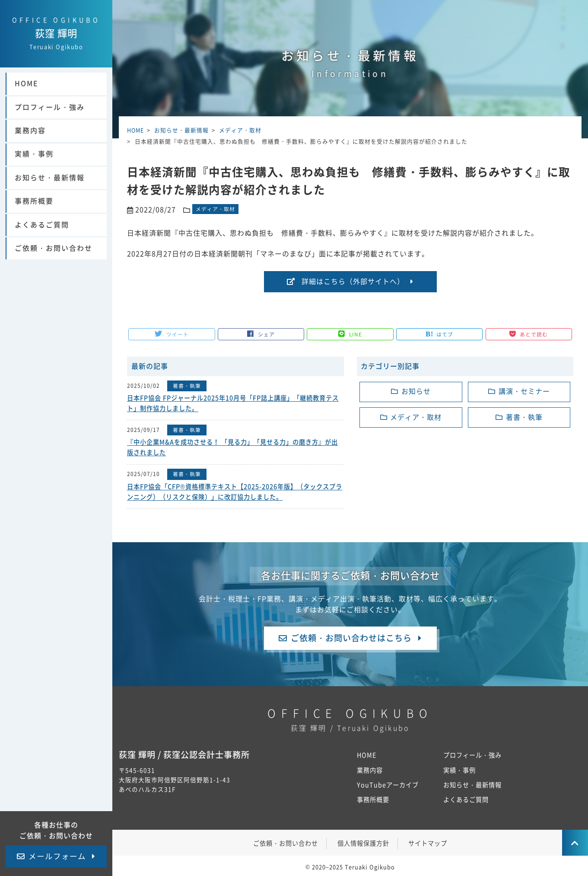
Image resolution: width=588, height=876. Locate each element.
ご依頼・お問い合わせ (54, 250)
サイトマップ (428, 842)
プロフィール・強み (50, 109)
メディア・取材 (215, 209)
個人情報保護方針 (363, 842)
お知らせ (416, 392)
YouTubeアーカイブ (388, 783)
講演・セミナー (524, 392)
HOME (27, 86)
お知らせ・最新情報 (50, 179)
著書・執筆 (187, 386)
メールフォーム (57, 856)
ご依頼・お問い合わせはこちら (351, 636)
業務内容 (30, 132)
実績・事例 (34, 156)
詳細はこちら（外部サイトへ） (353, 281)
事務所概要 (34, 203)
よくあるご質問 (42, 227)
